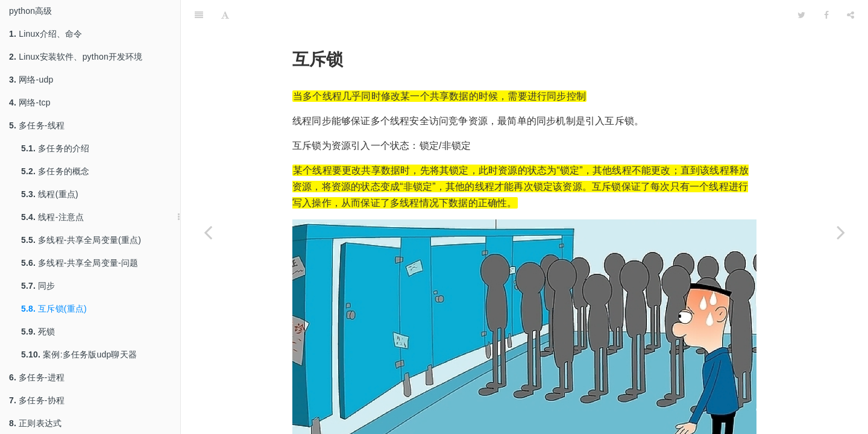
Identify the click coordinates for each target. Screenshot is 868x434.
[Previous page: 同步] (208, 232)
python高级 (31, 11)
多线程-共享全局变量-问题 (80, 263)
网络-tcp (30, 102)
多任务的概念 (55, 171)
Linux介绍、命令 (46, 34)
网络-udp (31, 80)
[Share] (851, 15)
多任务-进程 (37, 377)
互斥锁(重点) (54, 309)
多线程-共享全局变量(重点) (81, 240)
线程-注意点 (52, 217)
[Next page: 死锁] (841, 232)
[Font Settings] (225, 15)
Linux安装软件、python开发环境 (76, 57)
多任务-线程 (37, 125)
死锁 (38, 332)
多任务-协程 (37, 400)
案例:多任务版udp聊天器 (79, 354)
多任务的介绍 (55, 148)
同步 (38, 286)
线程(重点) (50, 194)
